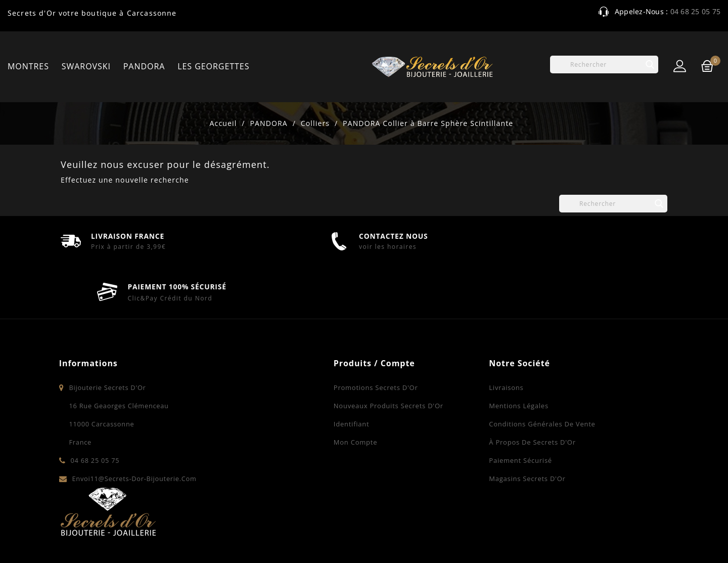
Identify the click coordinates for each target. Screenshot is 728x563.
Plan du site (645, 540)
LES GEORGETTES (213, 66)
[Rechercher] (604, 64)
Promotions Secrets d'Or (277, 371)
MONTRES (28, 66)
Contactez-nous (584, 540)
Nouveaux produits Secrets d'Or (289, 389)
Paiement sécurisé (422, 444)
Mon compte (256, 426)
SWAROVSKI (86, 66)
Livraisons (407, 371)
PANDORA (144, 66)
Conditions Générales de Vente (443, 408)
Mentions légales (420, 389)
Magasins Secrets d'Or (428, 462)
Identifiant (253, 408)
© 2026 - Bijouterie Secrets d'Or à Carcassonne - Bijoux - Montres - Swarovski (206, 540)
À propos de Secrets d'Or (434, 426)
